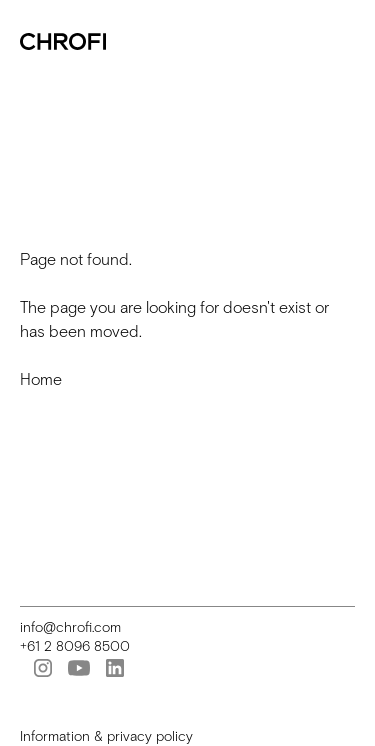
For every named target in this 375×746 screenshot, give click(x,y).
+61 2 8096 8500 (75, 646)
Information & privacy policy (106, 736)
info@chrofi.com (70, 627)
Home (41, 379)
